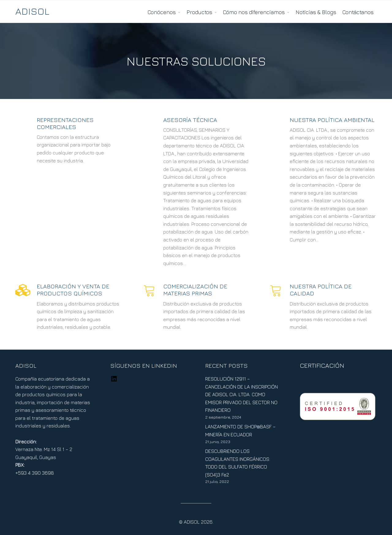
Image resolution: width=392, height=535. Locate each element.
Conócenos (162, 12)
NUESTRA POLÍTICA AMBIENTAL (332, 120)
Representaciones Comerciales (65, 123)
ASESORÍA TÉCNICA (190, 120)
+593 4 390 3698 (35, 473)
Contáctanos (358, 12)
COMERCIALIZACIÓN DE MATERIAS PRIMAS (195, 290)
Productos (199, 12)
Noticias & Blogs (316, 12)
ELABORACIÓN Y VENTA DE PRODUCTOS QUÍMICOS (73, 290)
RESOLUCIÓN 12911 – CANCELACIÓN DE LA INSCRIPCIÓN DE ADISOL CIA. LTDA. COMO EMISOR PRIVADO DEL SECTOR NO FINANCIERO (241, 394)
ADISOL (32, 11)
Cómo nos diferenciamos (254, 12)
